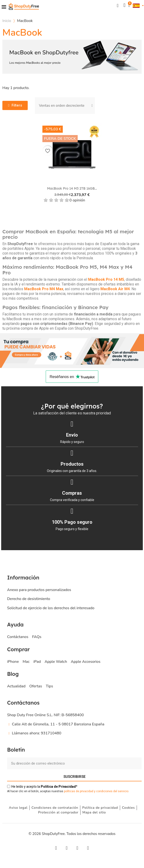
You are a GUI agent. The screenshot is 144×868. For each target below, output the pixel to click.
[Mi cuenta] (124, 5)
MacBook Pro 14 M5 (106, 279)
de (58, 787)
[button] (118, 6)
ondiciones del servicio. (113, 791)
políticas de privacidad (79, 791)
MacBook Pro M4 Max (44, 289)
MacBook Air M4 (115, 289)
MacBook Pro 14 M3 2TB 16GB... (72, 188)
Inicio (7, 21)
